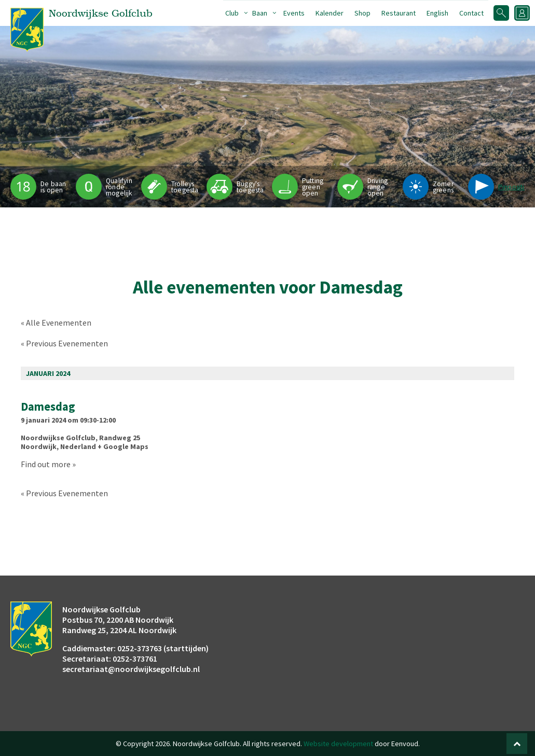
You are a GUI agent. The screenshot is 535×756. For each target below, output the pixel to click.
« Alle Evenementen (56, 323)
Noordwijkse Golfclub (58, 438)
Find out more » (48, 464)
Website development (338, 744)
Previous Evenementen (64, 343)
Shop (362, 13)
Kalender (330, 13)
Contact (471, 13)
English (437, 13)
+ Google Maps (123, 446)
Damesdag (48, 407)
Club (232, 13)
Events (294, 13)
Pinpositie (513, 187)
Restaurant (399, 13)
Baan (260, 13)
